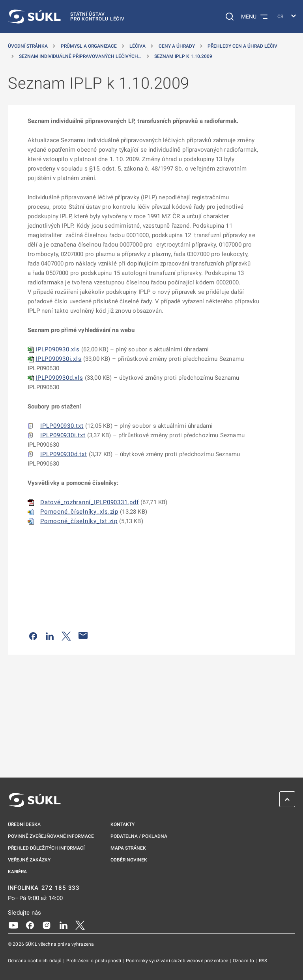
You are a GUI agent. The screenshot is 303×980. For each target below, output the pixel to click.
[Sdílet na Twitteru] (66, 635)
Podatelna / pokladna (139, 836)
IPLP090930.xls (58, 349)
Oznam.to (244, 961)
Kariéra (17, 872)
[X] (80, 925)
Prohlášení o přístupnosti (94, 961)
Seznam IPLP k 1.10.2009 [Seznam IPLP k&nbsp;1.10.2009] (183, 56)
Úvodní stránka (28, 46)
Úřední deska (24, 824)
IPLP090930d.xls (59, 378)
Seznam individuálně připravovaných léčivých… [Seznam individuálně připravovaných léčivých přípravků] (80, 56)
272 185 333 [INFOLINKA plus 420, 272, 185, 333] (61, 888)
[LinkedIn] (64, 925)
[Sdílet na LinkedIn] (50, 635)
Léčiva (137, 46)
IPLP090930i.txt (63, 435)
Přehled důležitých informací (46, 848)
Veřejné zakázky (29, 860)
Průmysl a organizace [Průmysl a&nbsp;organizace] (89, 46)
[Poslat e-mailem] (83, 635)
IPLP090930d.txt (64, 454)
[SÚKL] (66, 17)
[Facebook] (30, 925)
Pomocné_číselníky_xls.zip (79, 512)
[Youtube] (13, 925)
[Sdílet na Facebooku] (33, 635)
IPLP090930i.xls (58, 359)
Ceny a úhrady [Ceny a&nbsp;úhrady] (177, 46)
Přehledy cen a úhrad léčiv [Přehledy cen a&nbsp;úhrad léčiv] (242, 46)
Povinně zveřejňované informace (51, 836)
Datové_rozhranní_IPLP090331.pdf (89, 502)
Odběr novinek (129, 860)
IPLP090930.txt (62, 426)
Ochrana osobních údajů (35, 961)
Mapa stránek (128, 848)
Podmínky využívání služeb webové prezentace (178, 961)
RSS (263, 961)
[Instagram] (47, 925)
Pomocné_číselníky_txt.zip (79, 521)
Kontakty (123, 824)
